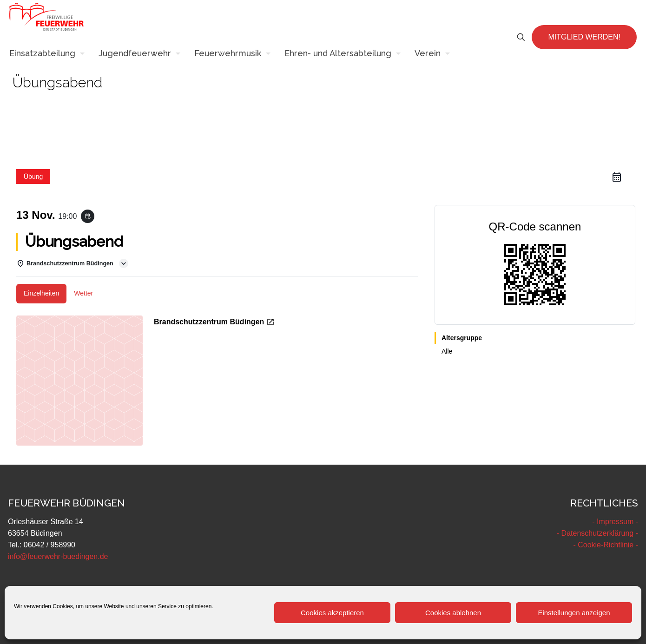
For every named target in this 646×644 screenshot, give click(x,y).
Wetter (83, 293)
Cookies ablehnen (453, 613)
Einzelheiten (41, 293)
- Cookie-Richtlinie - (606, 545)
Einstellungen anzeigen (574, 613)
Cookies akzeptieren (332, 613)
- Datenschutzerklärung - (597, 533)
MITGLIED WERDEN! (584, 37)
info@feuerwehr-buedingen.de (58, 556)
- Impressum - (615, 522)
